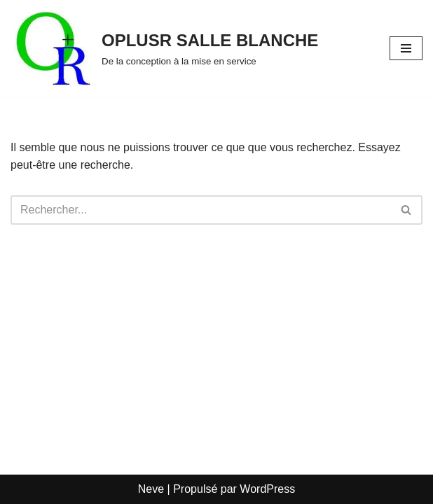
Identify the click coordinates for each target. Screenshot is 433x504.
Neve (151, 489)
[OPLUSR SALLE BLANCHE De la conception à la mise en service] (164, 48)
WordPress (267, 489)
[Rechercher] (201, 210)
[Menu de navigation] (406, 48)
